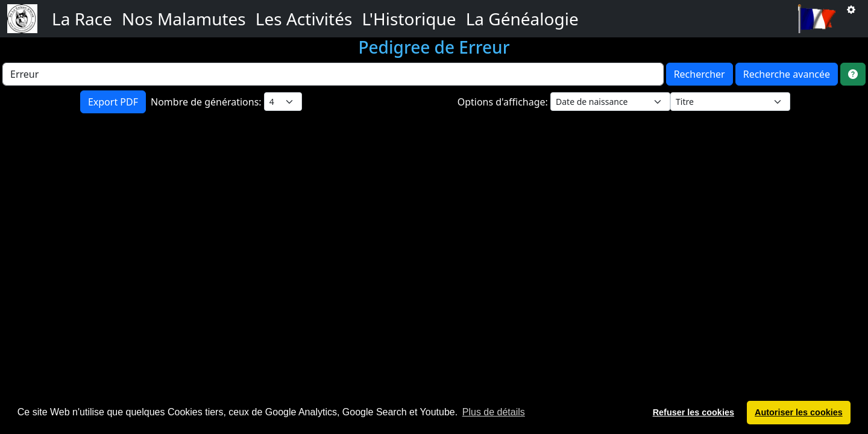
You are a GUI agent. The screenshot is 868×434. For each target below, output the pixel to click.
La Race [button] (82, 19)
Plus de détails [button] (494, 412)
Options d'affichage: (504, 102)
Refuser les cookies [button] (693, 412)
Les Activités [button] (304, 19)
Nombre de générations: (207, 102)
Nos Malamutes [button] (184, 19)
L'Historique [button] (409, 19)
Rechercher (700, 74)
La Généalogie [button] (522, 19)
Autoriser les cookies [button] (799, 412)
